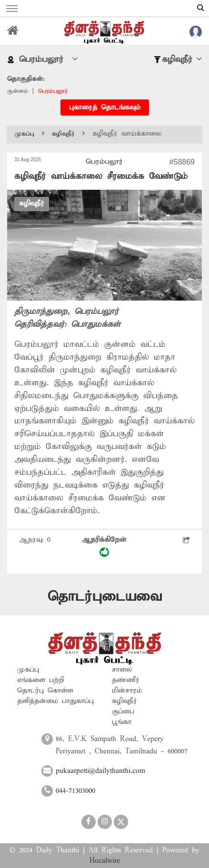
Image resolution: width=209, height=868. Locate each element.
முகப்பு (30, 134)
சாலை (122, 670)
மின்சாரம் (127, 691)
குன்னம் (18, 91)
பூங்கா (122, 722)
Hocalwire (105, 861)
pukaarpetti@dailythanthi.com (100, 771)
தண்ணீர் (126, 680)
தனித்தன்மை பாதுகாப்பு (55, 701)
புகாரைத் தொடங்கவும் (105, 107)
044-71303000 (75, 791)
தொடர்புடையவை (105, 597)
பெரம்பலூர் (53, 91)
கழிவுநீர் (68, 134)
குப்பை (123, 712)
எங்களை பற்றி (41, 680)
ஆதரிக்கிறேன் (104, 546)
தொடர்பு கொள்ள (45, 691)
